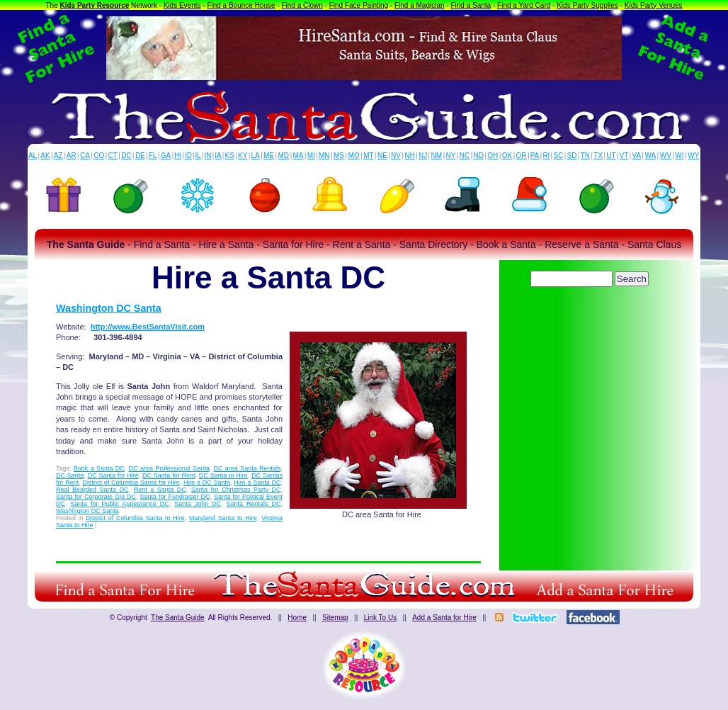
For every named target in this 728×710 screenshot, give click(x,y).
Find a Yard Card (524, 5)
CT (113, 156)
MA (298, 156)
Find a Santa (471, 5)
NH (409, 156)
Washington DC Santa (109, 308)
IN (207, 156)
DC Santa (70, 475)
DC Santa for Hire (113, 475)
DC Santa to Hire (223, 475)
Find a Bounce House (241, 5)
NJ (423, 156)
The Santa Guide (178, 618)
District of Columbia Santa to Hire (136, 518)
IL (198, 156)
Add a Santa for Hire (444, 618)
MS (339, 156)
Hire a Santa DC (257, 483)
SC (558, 156)
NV (396, 156)
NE (382, 156)
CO (99, 156)
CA (85, 156)
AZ (58, 156)
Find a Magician (420, 5)
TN (585, 156)
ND (479, 156)
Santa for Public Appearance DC (119, 504)
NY (450, 156)
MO (354, 156)
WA (651, 156)
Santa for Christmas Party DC (236, 490)
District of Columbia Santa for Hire (131, 483)
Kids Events (182, 5)
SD (572, 156)
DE (140, 156)
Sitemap (335, 618)
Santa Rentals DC (254, 504)
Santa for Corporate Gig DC (96, 497)
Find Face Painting (359, 5)
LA (256, 156)
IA (218, 156)
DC (126, 156)
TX (598, 156)
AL (33, 156)
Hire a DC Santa (207, 483)
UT (611, 156)
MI (311, 156)
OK (507, 156)
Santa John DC (198, 504)
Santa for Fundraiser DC (175, 497)
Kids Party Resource (95, 5)
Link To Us (381, 618)
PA (535, 156)
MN (324, 156)
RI (546, 156)
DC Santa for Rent (169, 475)
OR (522, 156)
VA (637, 156)
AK (45, 156)
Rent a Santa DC (160, 490)
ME (269, 156)
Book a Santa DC (99, 468)
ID (188, 156)
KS (230, 156)
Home (297, 618)
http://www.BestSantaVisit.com (148, 327)
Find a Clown (302, 5)
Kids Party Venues (654, 5)
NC (465, 156)
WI (679, 156)
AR (72, 156)
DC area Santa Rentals (247, 468)
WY (693, 156)
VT (624, 156)
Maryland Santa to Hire (223, 518)
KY (243, 156)
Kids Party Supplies (587, 5)
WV (666, 156)
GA (166, 156)
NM (437, 156)
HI (178, 156)
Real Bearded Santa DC (92, 490)
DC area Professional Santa (169, 468)
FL (153, 156)
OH (493, 156)
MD (284, 156)
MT (368, 156)
